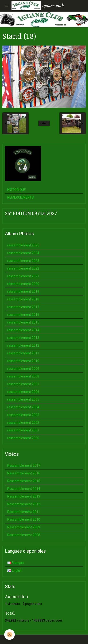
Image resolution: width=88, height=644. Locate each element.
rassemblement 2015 (23, 322)
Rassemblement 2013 (24, 496)
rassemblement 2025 (23, 245)
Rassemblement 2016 (24, 473)
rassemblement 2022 (23, 268)
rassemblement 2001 (23, 430)
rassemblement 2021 (23, 276)
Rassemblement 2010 (24, 519)
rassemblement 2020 (23, 284)
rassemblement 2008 (23, 376)
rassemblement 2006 (23, 392)
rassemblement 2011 (23, 353)
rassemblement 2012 (23, 345)
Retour (44, 123)
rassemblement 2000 (23, 438)
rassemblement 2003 (23, 415)
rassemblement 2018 (23, 299)
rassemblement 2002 (23, 423)
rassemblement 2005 (23, 399)
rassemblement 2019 (23, 292)
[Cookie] (10, 635)
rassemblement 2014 (23, 330)
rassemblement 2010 (23, 361)
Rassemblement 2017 (24, 466)
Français (16, 563)
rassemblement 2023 (23, 261)
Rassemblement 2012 (24, 504)
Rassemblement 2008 (24, 535)
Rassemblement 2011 (24, 512)
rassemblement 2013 (23, 338)
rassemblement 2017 (23, 307)
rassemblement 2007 (23, 384)
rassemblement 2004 (23, 407)
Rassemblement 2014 (24, 489)
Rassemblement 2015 (24, 481)
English (15, 570)
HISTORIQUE (17, 190)
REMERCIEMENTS (21, 197)
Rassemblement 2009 (24, 527)
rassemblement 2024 (23, 253)
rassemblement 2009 (23, 369)
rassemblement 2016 (23, 315)
